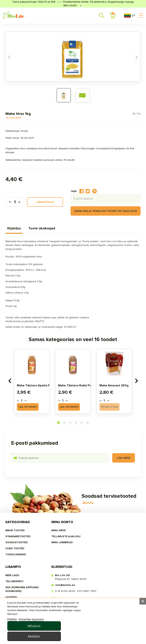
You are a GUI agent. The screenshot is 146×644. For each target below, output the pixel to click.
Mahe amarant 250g (121, 392)
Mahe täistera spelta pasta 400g (41, 392)
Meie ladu (102, 603)
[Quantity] (22, 407)
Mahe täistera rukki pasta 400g (85, 392)
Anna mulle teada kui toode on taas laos (106, 211)
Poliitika (12, 639)
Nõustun (112, 625)
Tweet (88, 191)
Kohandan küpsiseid (31, 639)
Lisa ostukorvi (39, 407)
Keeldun (112, 636)
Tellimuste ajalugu (65, 609)
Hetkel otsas (130, 407)
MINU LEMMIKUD (61, 615)
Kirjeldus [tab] (14, 228)
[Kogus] (15, 202)
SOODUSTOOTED (17, 615)
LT (129, 16)
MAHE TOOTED (15, 603)
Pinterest (95, 191)
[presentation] (10, 413)
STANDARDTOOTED (18, 609)
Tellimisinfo (104, 609)
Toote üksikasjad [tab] (42, 228)
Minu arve (58, 603)
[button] (58, 495)
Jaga (82, 191)
